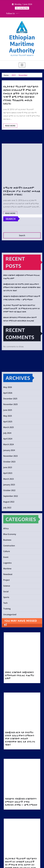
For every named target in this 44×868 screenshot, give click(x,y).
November (23, 76)
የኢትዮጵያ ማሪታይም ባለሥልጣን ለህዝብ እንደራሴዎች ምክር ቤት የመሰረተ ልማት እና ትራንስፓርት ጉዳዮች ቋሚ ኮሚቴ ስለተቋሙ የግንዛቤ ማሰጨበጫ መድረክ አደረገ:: (21, 104)
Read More (10, 135)
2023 (14, 76)
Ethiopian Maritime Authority (22, 44)
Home (6, 76)
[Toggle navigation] (22, 65)
